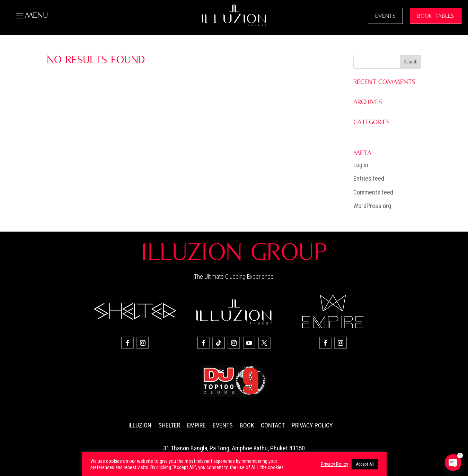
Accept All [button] (365, 464)
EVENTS (385, 16)
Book (247, 425)
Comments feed (373, 192)
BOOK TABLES (436, 16)
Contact (273, 425)
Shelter (169, 425)
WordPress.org (372, 206)
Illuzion (140, 425)
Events (223, 425)
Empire (196, 425)
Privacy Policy (312, 425)
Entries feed (369, 178)
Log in (361, 165)
